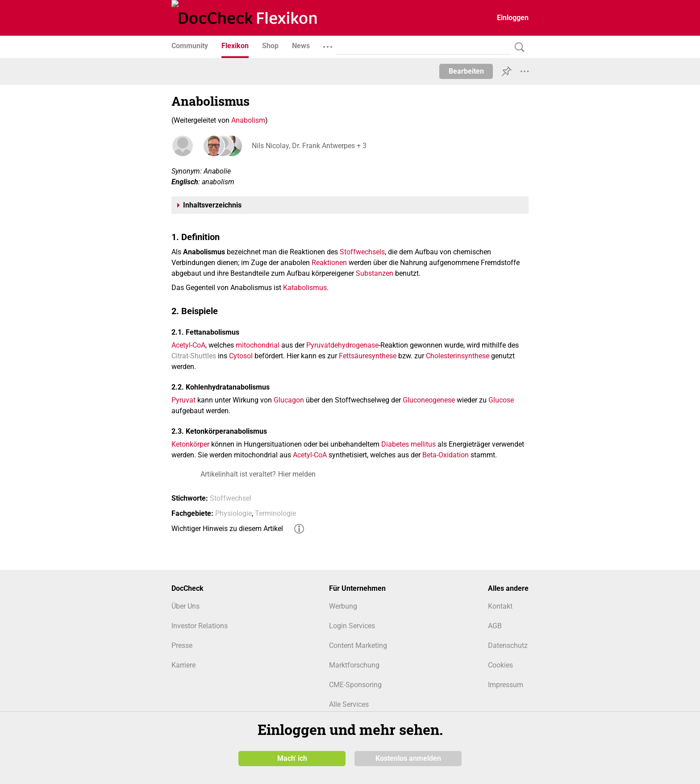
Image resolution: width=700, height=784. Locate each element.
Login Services (352, 626)
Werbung (343, 606)
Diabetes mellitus (408, 444)
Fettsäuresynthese (368, 356)
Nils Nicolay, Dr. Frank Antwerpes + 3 (309, 146)
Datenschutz (508, 645)
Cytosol (241, 356)
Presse (182, 645)
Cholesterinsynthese (458, 356)
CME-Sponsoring (355, 685)
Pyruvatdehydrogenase (342, 345)
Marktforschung (354, 665)
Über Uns (185, 606)
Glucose (501, 400)
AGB (495, 626)
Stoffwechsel (231, 498)
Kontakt (500, 606)
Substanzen (375, 273)
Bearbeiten (466, 71)
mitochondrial (258, 345)
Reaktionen (329, 263)
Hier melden (297, 474)
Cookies (500, 665)
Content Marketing (358, 645)
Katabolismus (305, 288)
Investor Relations (200, 626)
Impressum (506, 685)
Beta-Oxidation (446, 455)
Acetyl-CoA (188, 345)
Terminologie (275, 513)
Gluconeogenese (429, 400)
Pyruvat (183, 400)
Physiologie (233, 513)
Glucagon (289, 400)
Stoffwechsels (362, 252)
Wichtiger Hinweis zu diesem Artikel (227, 529)
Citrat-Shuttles (194, 356)
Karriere (183, 665)
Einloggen (513, 18)
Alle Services (349, 704)
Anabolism (248, 120)
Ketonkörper (190, 444)
